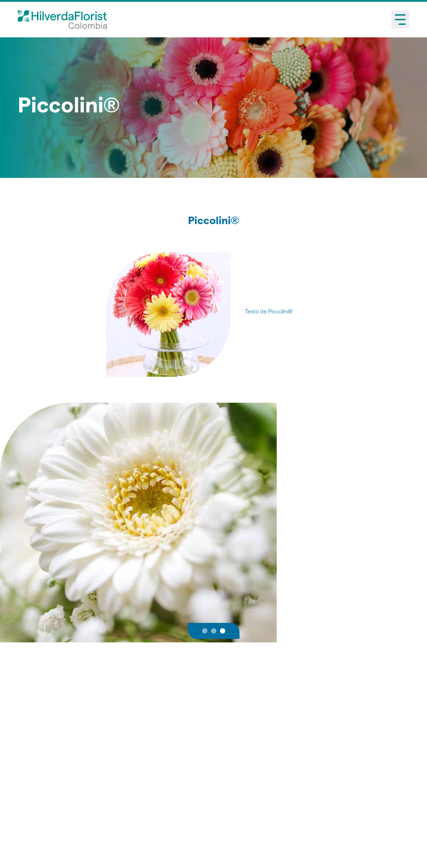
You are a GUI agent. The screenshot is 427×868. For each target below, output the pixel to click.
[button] (205, 631)
